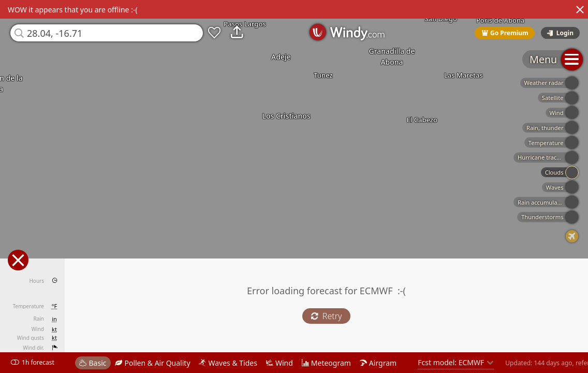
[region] (294, 187)
